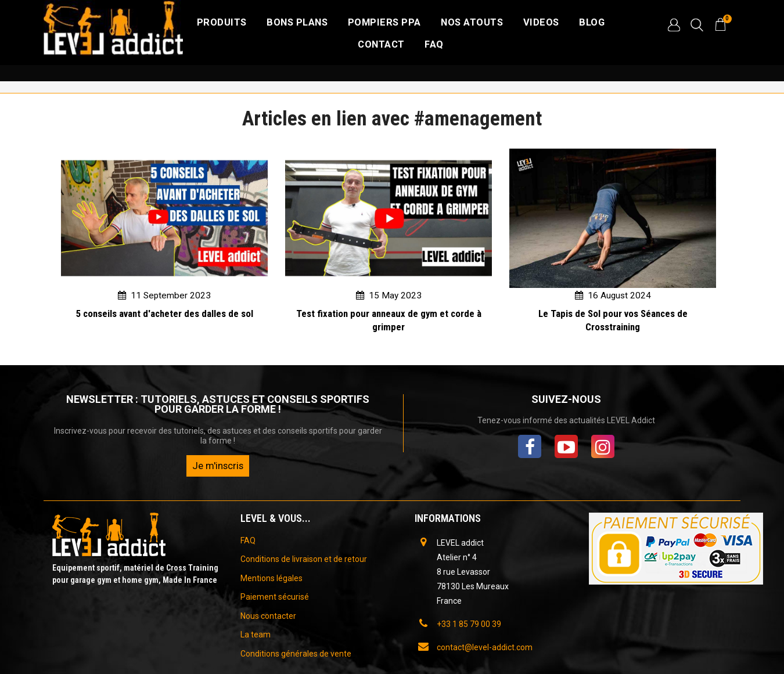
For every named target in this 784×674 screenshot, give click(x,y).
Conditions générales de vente (296, 654)
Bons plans (297, 22)
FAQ (434, 44)
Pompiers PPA (384, 22)
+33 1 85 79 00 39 (469, 624)
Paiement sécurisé (275, 597)
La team (256, 635)
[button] (674, 25)
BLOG (592, 22)
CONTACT (381, 44)
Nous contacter (268, 616)
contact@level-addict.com (485, 647)
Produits (222, 22)
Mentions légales (271, 578)
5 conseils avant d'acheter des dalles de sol (165, 313)
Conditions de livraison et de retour (304, 559)
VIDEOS (541, 22)
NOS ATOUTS (472, 22)
